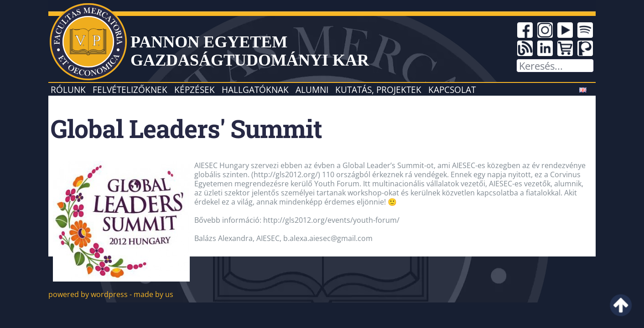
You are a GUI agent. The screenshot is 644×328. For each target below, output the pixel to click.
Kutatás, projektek (378, 90)
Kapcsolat (452, 90)
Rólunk (68, 90)
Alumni (312, 90)
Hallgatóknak (255, 90)
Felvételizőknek (130, 90)
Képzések (195, 90)
